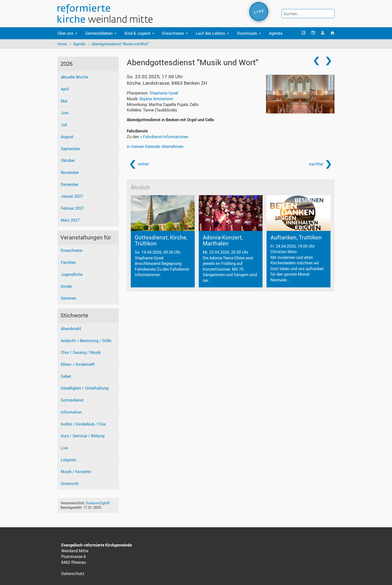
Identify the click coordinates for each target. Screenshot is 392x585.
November (70, 172)
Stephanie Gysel (164, 93)
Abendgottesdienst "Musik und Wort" (120, 44)
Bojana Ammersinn (156, 99)
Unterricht (70, 484)
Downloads (247, 33)
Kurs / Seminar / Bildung (83, 436)
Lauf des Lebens (210, 33)
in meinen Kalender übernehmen (155, 146)
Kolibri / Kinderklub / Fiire (83, 424)
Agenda (276, 33)
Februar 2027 (72, 208)
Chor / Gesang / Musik (81, 353)
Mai (64, 101)
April (65, 89)
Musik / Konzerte (76, 472)
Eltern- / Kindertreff (78, 364)
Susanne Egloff (98, 503)
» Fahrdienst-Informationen (164, 137)
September (70, 149)
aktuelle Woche (74, 77)
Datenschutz (73, 574)
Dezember (70, 184)
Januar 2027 (72, 196)
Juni (65, 113)
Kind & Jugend (137, 33)
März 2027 (70, 220)
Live (64, 448)
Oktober (68, 161)
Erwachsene (173, 33)
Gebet (66, 376)
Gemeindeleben (99, 33)
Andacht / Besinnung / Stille (86, 341)
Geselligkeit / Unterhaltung (85, 388)
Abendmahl (71, 329)
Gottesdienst (72, 400)
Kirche (167, 83)
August (67, 137)
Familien (68, 262)
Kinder (66, 286)
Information (71, 412)
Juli (64, 125)
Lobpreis (68, 460)
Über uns (65, 33)
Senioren (68, 298)
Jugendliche (72, 274)
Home (62, 44)
